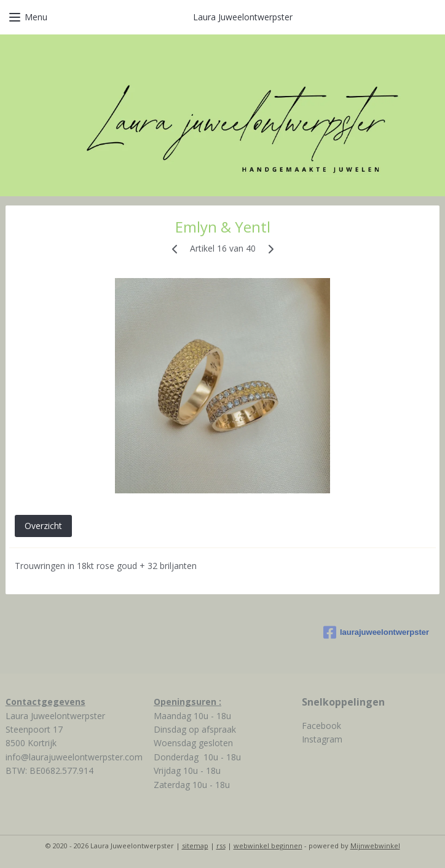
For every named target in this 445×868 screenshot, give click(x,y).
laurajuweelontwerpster (376, 632)
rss (221, 846)
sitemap (195, 846)
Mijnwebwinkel (375, 846)
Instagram (322, 739)
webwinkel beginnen (268, 846)
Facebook (321, 726)
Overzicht (43, 526)
